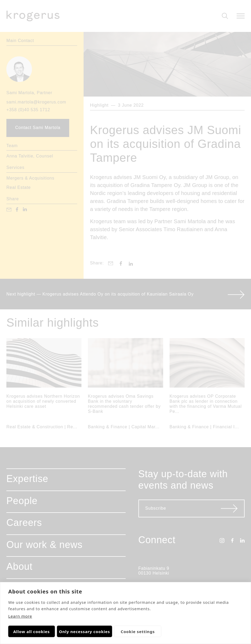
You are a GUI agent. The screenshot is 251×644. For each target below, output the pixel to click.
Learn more (20, 616)
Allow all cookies (32, 631)
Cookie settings (138, 631)
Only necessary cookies (85, 631)
